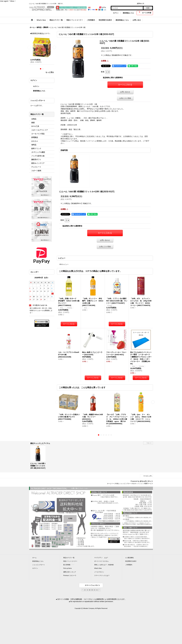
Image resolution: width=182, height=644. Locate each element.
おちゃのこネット (146, 481)
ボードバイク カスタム (101, 561)
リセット (149, 443)
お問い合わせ (125, 92)
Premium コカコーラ (70, 575)
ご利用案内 (129, 565)
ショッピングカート (39, 565)
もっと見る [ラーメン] (50, 72)
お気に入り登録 (125, 98)
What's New (98, 568)
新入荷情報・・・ (69, 565)
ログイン (116, 13)
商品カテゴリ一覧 (69, 558)
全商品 (34, 119)
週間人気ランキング (70, 572)
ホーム (34, 558)
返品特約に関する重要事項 (113, 78)
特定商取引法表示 (131, 561)
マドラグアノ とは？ (101, 558)
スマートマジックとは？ (102, 575)
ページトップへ (148, 476)
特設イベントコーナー (70, 561)
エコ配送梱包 (129, 558)
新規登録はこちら (128, 13)
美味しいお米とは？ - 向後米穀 (104, 565)
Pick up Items (67, 568)
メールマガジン (99, 572)
